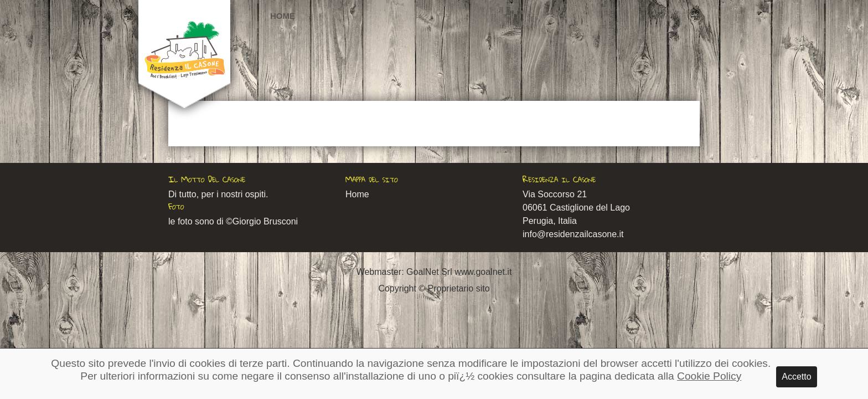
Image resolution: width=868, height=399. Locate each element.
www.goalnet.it (483, 272)
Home (283, 16)
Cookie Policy (709, 376)
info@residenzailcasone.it (573, 234)
